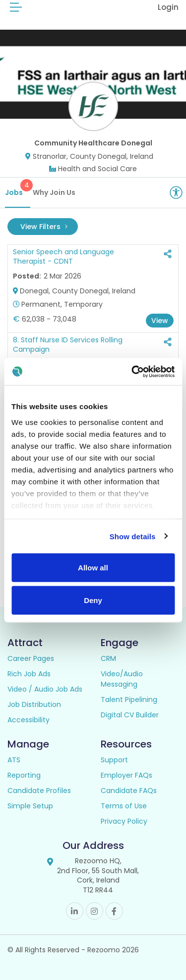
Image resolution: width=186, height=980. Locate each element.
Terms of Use (124, 806)
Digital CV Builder (130, 715)
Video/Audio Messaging (122, 679)
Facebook (114, 911)
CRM (108, 658)
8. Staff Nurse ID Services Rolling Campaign (68, 345)
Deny (93, 600)
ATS (14, 760)
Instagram (94, 911)
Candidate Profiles (39, 791)
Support (114, 760)
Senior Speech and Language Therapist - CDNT (63, 257)
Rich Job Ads (29, 674)
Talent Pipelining (129, 700)
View (160, 321)
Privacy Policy (124, 821)
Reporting (24, 775)
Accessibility (29, 720)
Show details (133, 536)
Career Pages (31, 658)
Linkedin (75, 911)
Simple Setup (30, 806)
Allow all (93, 568)
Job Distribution (34, 704)
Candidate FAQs (129, 791)
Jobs (18, 188)
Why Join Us (54, 192)
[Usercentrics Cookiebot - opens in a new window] (132, 372)
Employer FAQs (126, 775)
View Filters (44, 227)
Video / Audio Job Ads (45, 689)
